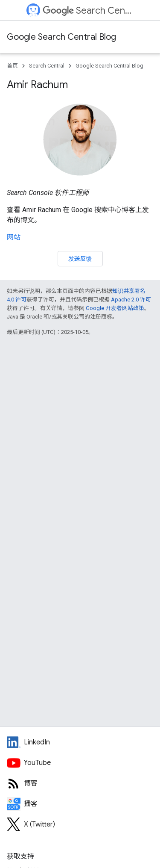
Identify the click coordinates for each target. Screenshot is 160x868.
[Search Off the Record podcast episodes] (80, 804)
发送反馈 (80, 259)
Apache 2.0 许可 (131, 300)
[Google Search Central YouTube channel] (80, 763)
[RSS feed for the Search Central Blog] (80, 783)
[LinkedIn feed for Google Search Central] (80, 742)
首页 (12, 66)
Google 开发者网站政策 (115, 308)
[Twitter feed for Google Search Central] (80, 824)
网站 (14, 237)
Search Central (88, 10)
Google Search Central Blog (61, 37)
